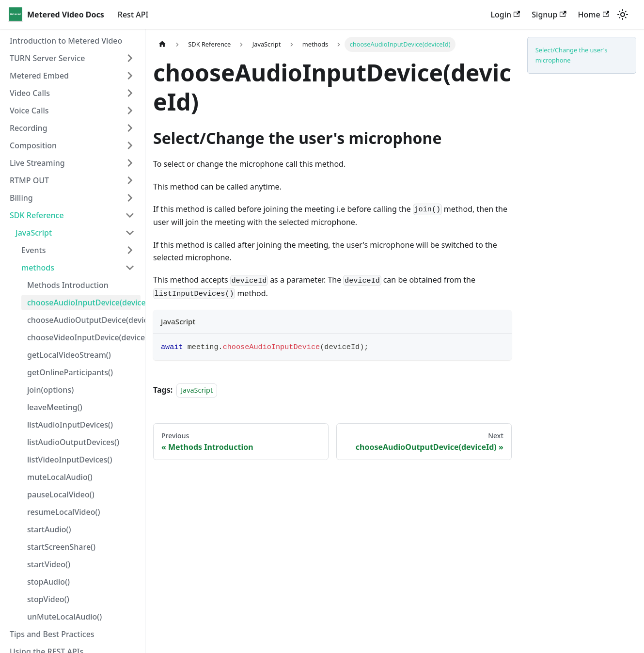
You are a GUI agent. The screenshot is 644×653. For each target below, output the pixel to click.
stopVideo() (48, 599)
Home (594, 15)
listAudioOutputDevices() (73, 442)
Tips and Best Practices (52, 634)
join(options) (50, 390)
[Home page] (162, 44)
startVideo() (49, 564)
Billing (21, 198)
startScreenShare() (61, 547)
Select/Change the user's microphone (572, 55)
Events (33, 250)
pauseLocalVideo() (61, 494)
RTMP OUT (29, 180)
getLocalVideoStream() (69, 355)
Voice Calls (29, 111)
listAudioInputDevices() (70, 425)
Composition (33, 145)
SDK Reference (37, 215)
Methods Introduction (68, 285)
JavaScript (34, 233)
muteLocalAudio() (60, 477)
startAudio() (49, 529)
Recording (29, 128)
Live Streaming (37, 163)
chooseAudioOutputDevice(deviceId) (84, 320)
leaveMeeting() (55, 407)
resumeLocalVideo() (63, 512)
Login (505, 15)
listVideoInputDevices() (70, 460)
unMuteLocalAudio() (64, 617)
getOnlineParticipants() (70, 372)
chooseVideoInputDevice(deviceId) (84, 337)
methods (38, 268)
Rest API (133, 15)
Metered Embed (39, 76)
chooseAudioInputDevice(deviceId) (84, 303)
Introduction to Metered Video (66, 41)
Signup (549, 15)
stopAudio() (48, 582)
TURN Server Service (47, 58)
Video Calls (30, 93)
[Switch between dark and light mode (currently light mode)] (623, 15)
